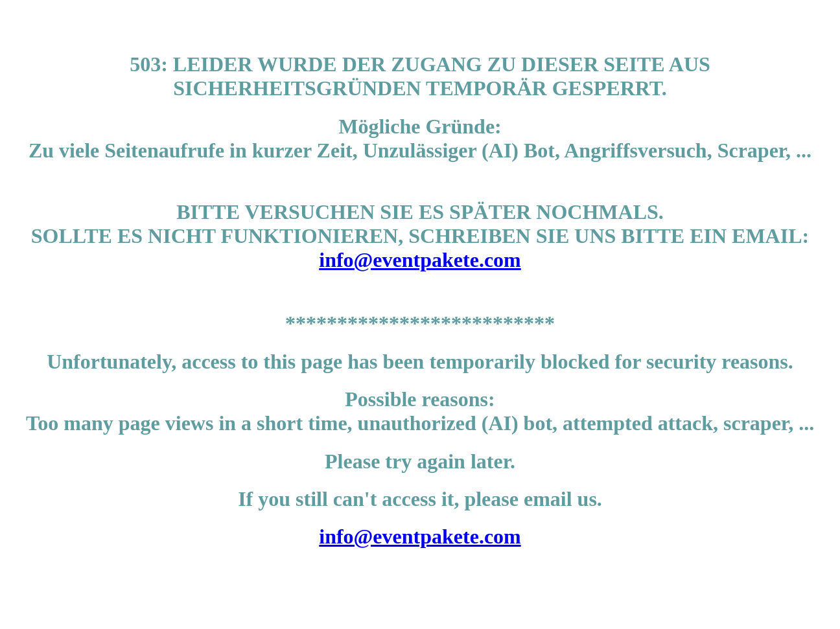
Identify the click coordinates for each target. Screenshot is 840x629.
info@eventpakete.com (420, 260)
